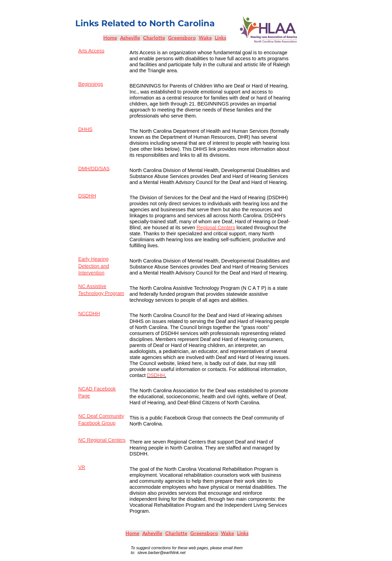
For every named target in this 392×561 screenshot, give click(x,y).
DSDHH (87, 196)
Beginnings (91, 84)
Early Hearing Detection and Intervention (94, 266)
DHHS (85, 129)
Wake (205, 38)
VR (82, 467)
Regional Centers (216, 227)
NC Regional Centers (102, 440)
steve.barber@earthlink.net (161, 553)
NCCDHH (89, 313)
